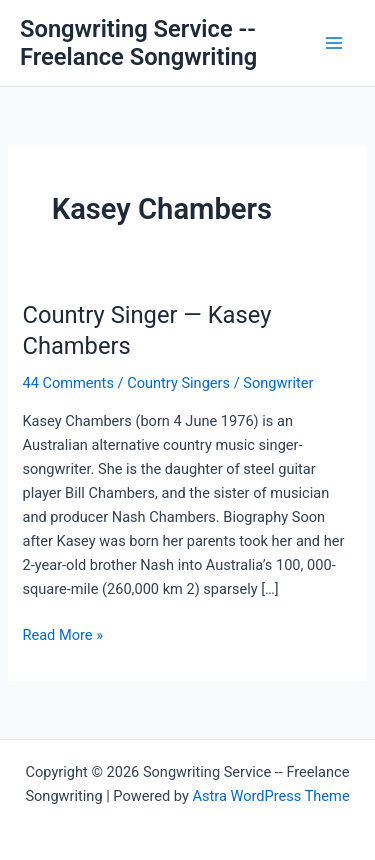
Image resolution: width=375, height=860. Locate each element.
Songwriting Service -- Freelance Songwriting (138, 43)
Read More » (62, 635)
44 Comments (67, 383)
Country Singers (178, 383)
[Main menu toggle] (334, 43)
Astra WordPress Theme (270, 796)
